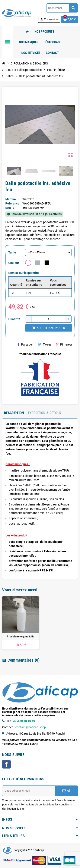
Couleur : (14, 263)
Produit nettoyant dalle (20, 637)
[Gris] (38, 263)
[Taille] (48, 252)
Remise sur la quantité (24, 273)
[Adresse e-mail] (29, 791)
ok (67, 791)
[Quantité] (48, 319)
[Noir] (47, 263)
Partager (25, 344)
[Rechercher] (62, 8)
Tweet (44, 344)
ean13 (10, 208)
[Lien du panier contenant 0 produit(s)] (70, 19)
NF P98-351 (45, 570)
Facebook (6, 764)
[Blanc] (28, 263)
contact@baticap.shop (31, 727)
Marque (11, 199)
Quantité (14, 319)
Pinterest (64, 344)
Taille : (13, 252)
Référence (12, 203)
